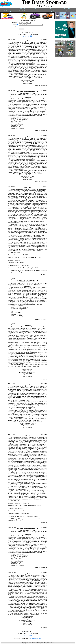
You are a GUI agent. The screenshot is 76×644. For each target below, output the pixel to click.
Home (8, 9)
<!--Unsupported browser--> (65, 48)
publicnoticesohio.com (35, 639)
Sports (52, 11)
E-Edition (38, 9)
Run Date (14, 23)
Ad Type (15, 25)
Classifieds (23, 11)
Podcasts (8, 11)
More (68, 11)
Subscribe (23, 9)
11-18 (30, 36)
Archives (53, 9)
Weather (38, 11)
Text (16, 27)
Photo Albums (68, 9)
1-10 (25, 36)
